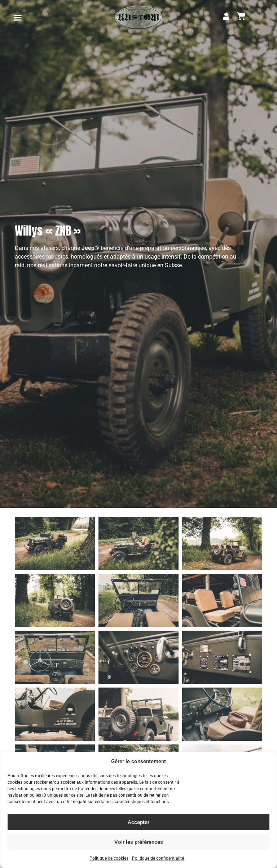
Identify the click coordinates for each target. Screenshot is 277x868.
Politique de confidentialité (158, 858)
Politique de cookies (109, 858)
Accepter (138, 822)
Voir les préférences (139, 842)
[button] (18, 18)
